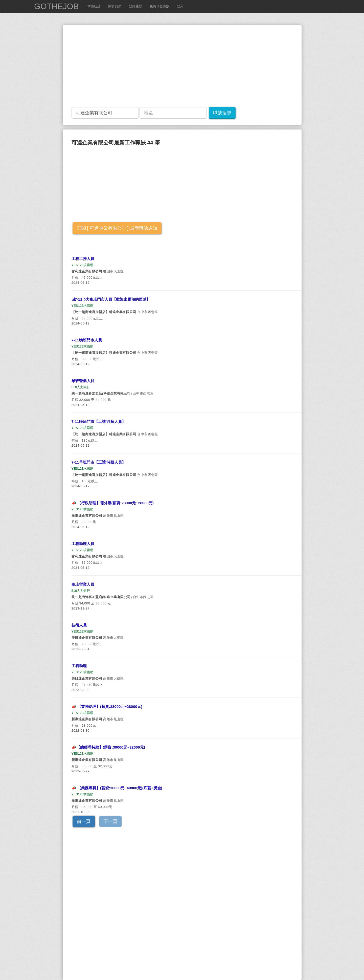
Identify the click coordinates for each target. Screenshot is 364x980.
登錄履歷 (135, 6)
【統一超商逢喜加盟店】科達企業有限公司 (104, 312)
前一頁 (84, 821)
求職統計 (94, 6)
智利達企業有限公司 (87, 271)
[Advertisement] (216, 66)
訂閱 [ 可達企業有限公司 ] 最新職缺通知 (117, 228)
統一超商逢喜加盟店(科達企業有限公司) (102, 393)
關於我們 (115, 6)
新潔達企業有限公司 (87, 516)
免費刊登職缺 (160, 6)
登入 (180, 6)
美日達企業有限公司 (87, 638)
